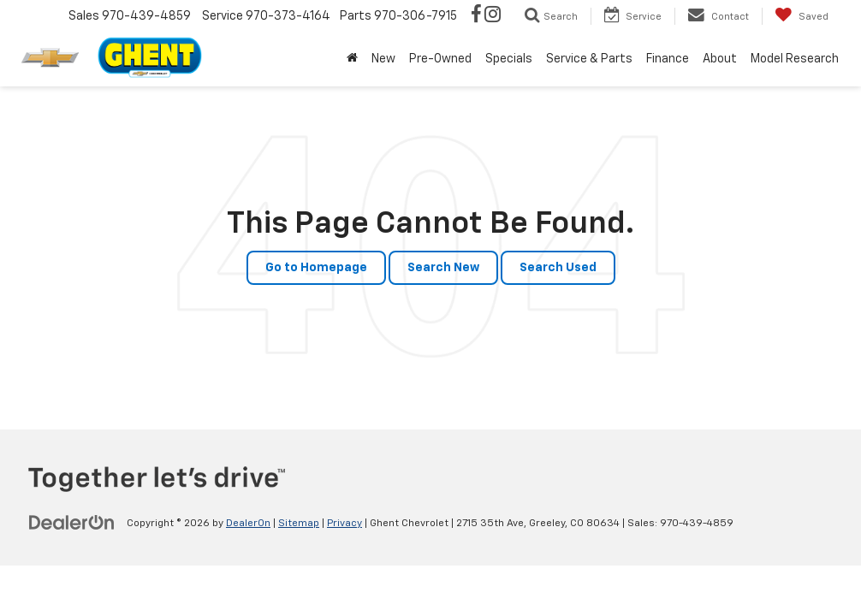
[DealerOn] (72, 523)
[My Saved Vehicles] (802, 16)
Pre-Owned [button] (440, 59)
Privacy (344, 524)
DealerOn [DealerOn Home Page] (248, 524)
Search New (443, 268)
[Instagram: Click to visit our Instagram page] (493, 16)
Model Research (795, 59)
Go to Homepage (316, 268)
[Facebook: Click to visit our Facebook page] (476, 16)
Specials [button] (509, 59)
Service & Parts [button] (589, 59)
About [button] (720, 59)
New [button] (383, 59)
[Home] (352, 59)
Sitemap (299, 524)
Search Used (558, 268)
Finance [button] (668, 59)
